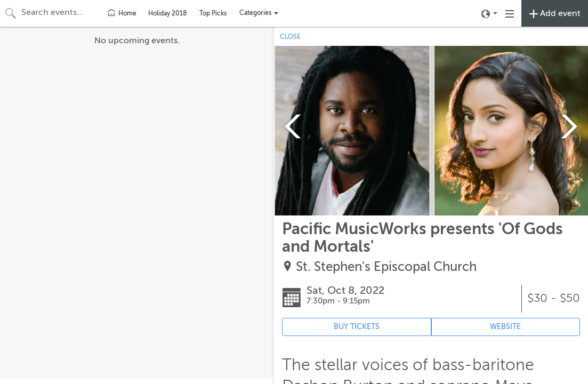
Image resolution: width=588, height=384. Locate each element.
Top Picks (213, 13)
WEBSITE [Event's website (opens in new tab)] (505, 327)
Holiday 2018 (167, 13)
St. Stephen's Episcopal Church (386, 267)
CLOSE (290, 37)
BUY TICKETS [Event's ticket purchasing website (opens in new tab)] (357, 327)
